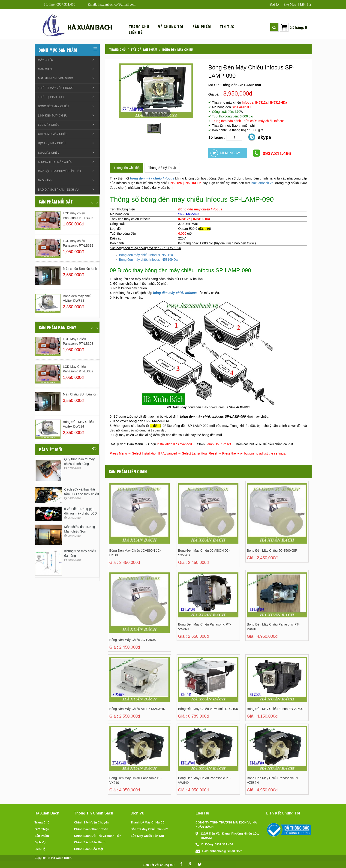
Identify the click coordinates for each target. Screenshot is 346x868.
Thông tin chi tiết (127, 168)
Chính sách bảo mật (89, 849)
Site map (290, 4)
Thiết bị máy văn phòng (56, 88)
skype (259, 137)
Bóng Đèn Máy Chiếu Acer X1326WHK (137, 709)
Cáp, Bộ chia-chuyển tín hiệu (60, 171)
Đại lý (275, 4)
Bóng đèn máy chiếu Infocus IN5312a (146, 255)
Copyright (41, 858)
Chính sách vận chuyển (91, 822)
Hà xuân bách (90, 27)
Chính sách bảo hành (90, 842)
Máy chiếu (46, 60)
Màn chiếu (46, 69)
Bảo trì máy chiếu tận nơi (149, 829)
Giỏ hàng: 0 (298, 27)
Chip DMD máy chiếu (53, 134)
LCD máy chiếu (49, 125)
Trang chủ (139, 27)
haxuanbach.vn (262, 183)
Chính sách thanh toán (91, 829)
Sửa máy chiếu (49, 153)
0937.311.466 (272, 153)
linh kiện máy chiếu (53, 116)
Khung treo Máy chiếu (55, 162)
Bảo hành (45, 180)
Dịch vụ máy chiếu (52, 143)
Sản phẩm (202, 27)
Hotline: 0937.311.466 (60, 4)
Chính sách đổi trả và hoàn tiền (98, 836)
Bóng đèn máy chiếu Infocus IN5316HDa (148, 260)
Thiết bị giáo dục (51, 97)
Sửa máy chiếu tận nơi (147, 836)
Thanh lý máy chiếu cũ (148, 822)
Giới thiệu (42, 829)
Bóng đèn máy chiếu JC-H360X (133, 640)
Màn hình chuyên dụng (56, 78)
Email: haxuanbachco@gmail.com (112, 4)
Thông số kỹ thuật (162, 168)
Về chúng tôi (171, 27)
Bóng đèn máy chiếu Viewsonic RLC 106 (208, 709)
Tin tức (227, 27)
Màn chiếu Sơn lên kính (80, 269)
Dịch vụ (40, 842)
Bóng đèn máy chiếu (178, 49)
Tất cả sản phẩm (144, 49)
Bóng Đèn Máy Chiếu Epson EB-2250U (275, 709)
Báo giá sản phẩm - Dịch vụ (58, 190)
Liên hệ (306, 4)
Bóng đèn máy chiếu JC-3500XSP (272, 551)
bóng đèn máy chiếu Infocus (152, 178)
